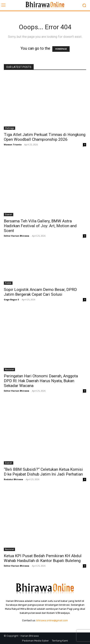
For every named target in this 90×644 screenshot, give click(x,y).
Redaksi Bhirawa (13, 479)
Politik (8, 283)
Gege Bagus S (11, 299)
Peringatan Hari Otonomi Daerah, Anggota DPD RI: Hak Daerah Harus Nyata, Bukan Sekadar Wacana (41, 381)
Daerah (9, 214)
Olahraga (10, 128)
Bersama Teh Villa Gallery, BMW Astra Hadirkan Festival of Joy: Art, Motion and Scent (40, 226)
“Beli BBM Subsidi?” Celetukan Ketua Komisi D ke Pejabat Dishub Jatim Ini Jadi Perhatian (43, 472)
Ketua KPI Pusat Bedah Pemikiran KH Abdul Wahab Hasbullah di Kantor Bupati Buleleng (43, 558)
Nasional (9, 369)
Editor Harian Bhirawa (17, 236)
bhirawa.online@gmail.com (52, 620)
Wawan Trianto (13, 144)
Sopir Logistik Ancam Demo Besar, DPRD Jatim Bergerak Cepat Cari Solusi (40, 292)
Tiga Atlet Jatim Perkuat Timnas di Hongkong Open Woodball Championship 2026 (45, 137)
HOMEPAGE (61, 49)
